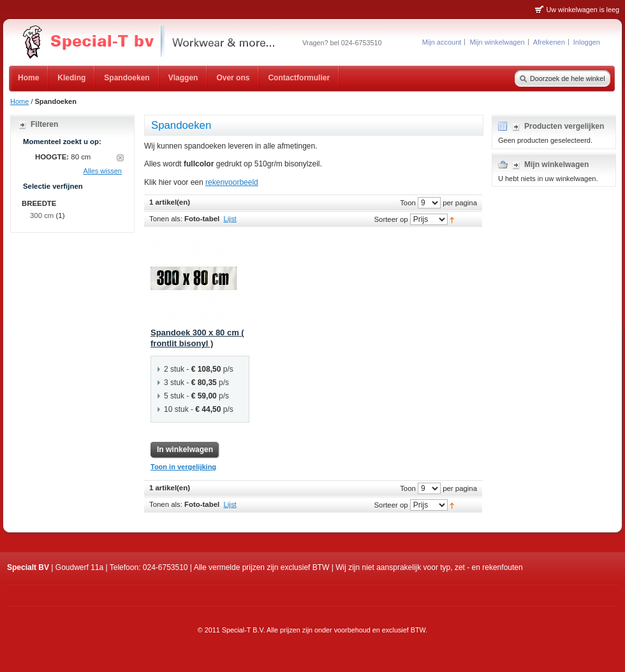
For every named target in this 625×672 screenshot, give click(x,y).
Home (19, 101)
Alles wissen (102, 171)
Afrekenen (549, 42)
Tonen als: (166, 219)
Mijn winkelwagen (497, 42)
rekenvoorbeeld (232, 182)
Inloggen (587, 42)
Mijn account (442, 42)
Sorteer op (391, 219)
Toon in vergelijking (183, 467)
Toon (408, 203)
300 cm (42, 215)
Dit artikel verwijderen (120, 158)
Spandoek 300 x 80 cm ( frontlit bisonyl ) (197, 338)
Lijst (230, 219)
